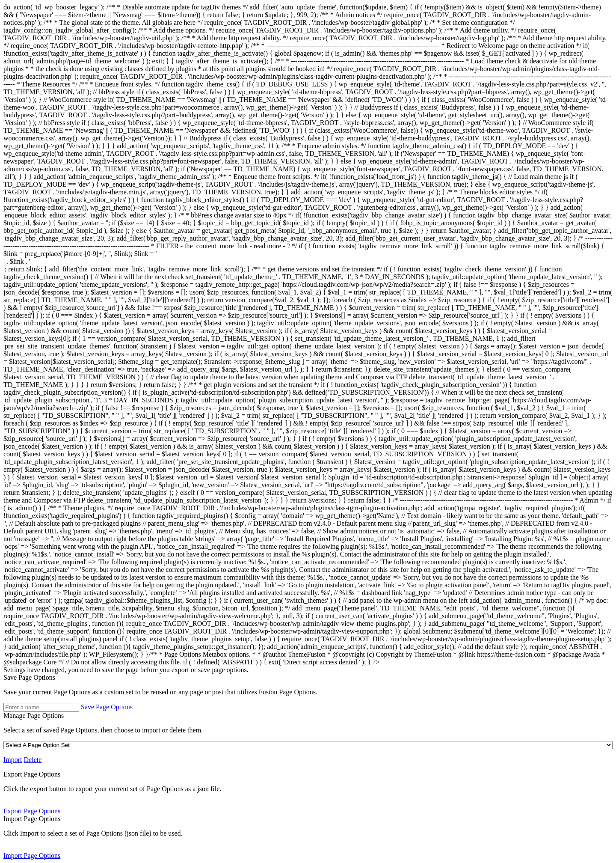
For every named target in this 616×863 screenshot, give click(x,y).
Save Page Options (29, 677)
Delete (33, 760)
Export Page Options (32, 774)
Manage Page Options (34, 716)
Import (13, 760)
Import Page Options (32, 819)
